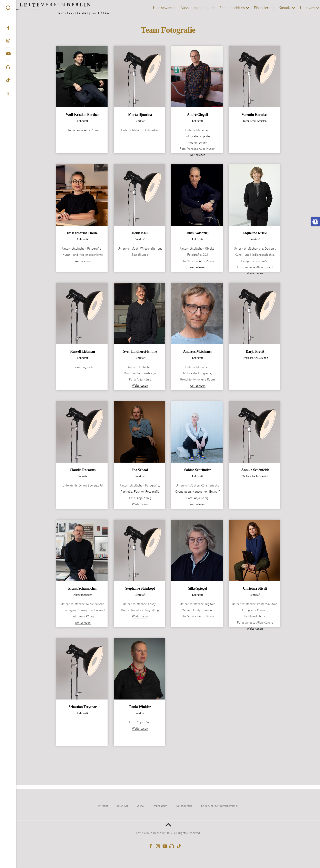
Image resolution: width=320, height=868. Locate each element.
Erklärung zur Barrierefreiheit (220, 806)
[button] (315, 222)
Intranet (103, 806)
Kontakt (277, 8)
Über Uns (299, 8)
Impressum (160, 806)
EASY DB (123, 806)
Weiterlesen (198, 155)
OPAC (140, 806)
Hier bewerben (157, 8)
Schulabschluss (224, 8)
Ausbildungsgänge (187, 8)
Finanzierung (256, 8)
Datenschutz (184, 806)
